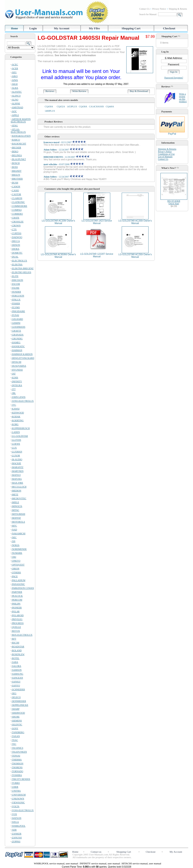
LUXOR (15, 456)
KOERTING (17, 420)
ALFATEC (16, 92)
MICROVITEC (19, 498)
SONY (15, 728)
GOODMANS (18, 327)
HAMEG (16, 342)
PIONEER (16, 608)
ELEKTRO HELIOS (21, 272)
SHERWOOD (18, 713)
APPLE (15, 115)
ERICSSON (17, 280)
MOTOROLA (18, 522)
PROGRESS (17, 623)
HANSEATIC (18, 346)
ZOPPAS (16, 842)
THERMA (16, 760)
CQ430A (49, 107)
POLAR (15, 611)
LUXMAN (16, 452)
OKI (13, 557)
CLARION (17, 198)
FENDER (16, 292)
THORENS (17, 767)
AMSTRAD (17, 107)
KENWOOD (17, 413)
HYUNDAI (17, 370)
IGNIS (14, 378)
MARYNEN (17, 471)
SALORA (16, 666)
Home (15, 28)
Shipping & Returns (178, 9)
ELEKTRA (17, 265)
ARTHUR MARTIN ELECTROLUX (21, 120)
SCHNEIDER (18, 689)
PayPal (172, 133)
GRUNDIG (17, 339)
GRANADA (17, 335)
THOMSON (17, 764)
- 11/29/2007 (66, 157)
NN (13, 541)
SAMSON (16, 670)
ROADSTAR (18, 647)
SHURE (15, 717)
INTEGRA (16, 385)
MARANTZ (17, 467)
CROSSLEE (17, 222)
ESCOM (15, 284)
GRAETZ (16, 331)
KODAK (16, 417)
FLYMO (15, 307)
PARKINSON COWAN (22, 588)
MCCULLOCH (19, 487)
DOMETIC (17, 253)
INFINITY (16, 381)
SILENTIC (17, 725)
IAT (13, 374)
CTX (14, 229)
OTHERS (16, 573)
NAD (14, 530)
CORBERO (17, 214)
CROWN (16, 226)
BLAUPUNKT (18, 159)
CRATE (15, 218)
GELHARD (17, 319)
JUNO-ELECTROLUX (22, 401)
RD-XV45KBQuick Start (174, 202)
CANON (15, 187)
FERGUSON (17, 296)
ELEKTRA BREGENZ (22, 268)
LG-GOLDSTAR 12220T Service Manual (97, 255)
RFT (14, 639)
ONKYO (16, 561)
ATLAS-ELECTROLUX (18, 131)
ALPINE (15, 104)
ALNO (15, 100)
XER (14, 830)
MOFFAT (16, 518)
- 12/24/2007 (63, 150)
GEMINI (16, 323)
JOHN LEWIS (18, 397)
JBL (13, 393)
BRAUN (15, 175)
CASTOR (16, 194)
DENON (15, 245)
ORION (15, 569)
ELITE (15, 276)
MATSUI (16, 475)
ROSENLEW (18, 654)
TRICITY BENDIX (21, 779)
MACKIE (16, 463)
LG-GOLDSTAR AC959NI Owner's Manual (58, 256)
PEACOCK (17, 596)
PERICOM (17, 600)
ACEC (14, 65)
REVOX (15, 631)
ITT (13, 389)
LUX (14, 448)
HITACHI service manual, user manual (141, 863)
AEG (14, 72)
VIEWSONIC (18, 803)
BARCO (15, 140)
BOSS (14, 167)
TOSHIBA (16, 775)
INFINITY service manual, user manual (100, 863)
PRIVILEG (17, 619)
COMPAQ (16, 210)
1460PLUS (50, 111)
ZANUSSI (16, 838)
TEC (14, 744)
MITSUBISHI (18, 514)
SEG (14, 693)
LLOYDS (16, 440)
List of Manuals (165, 157)
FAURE (15, 288)
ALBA (14, 88)
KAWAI (15, 409)
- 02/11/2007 (65, 142)
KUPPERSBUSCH (20, 428)
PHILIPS (16, 604)
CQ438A (83, 107)
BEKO (15, 151)
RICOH (15, 643)
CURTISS (16, 233)
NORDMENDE (19, 549)
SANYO (15, 686)
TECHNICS (17, 748)
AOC (14, 111)
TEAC (14, 740)
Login (33, 28)
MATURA (16, 479)
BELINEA (16, 155)
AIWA (14, 80)
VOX (14, 814)
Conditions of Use (166, 154)
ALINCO (16, 96)
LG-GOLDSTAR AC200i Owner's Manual (135, 222)
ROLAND (16, 650)
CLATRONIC (18, 202)
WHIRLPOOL (18, 826)
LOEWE (15, 444)
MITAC (15, 510)
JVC (13, 405)
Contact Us (145, 9)
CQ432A (61, 107)
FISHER (15, 304)
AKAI (14, 84)
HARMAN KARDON (22, 354)
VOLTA (15, 806)
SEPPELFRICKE (19, 705)
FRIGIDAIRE (18, 311)
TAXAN (15, 736)
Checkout (169, 28)
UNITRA (16, 791)
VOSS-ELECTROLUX (22, 810)
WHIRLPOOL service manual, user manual (56, 863)
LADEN (15, 432)
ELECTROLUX (19, 261)
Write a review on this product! (183, 98)
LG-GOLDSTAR (19, 436)
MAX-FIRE (17, 483)
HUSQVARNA (18, 366)
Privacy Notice (159, 9)
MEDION (16, 491)
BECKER (16, 148)
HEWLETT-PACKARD (22, 358)
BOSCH (15, 163)
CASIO (15, 190)
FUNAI (15, 315)
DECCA (15, 241)
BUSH (14, 183)
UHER (15, 787)
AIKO (14, 76)
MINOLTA (17, 506)
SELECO (16, 697)
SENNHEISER (18, 701)
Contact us (96, 852)
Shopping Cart (131, 28)
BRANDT (16, 171)
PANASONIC (18, 584)
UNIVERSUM (18, 795)
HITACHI (16, 362)
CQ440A (110, 107)
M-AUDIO (17, 459)
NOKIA (15, 545)
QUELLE (16, 627)
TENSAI (15, 756)
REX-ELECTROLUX (22, 635)
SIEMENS (16, 721)
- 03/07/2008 (64, 164)
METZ (15, 495)
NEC (14, 537)
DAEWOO (17, 237)
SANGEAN (17, 678)
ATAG (14, 126)
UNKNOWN (17, 799)
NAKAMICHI (18, 534)
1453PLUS (72, 107)
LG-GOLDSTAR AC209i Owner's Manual (58, 222)
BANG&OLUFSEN (21, 136)
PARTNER (17, 592)
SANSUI (16, 682)
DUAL (15, 257)
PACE (14, 576)
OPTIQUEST (18, 565)
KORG (15, 424)
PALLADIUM (18, 580)
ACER (14, 68)
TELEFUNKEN (19, 752)
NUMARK (17, 553)
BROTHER (17, 179)
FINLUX (16, 300)
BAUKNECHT (18, 144)
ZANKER (16, 834)
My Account (62, 28)
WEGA (15, 822)
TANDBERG (18, 732)
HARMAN (17, 350)
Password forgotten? (174, 78)
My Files (94, 28)
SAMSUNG (17, 674)
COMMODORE (19, 206)
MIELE (15, 502)
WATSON (16, 818)
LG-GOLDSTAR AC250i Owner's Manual (135, 256)
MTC (14, 526)
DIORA (15, 249)
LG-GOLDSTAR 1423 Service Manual (97, 222)
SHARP (15, 709)
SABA (14, 662)
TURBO (15, 783)
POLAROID (17, 615)
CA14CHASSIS (96, 107)
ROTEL (15, 658)
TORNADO (17, 771)
